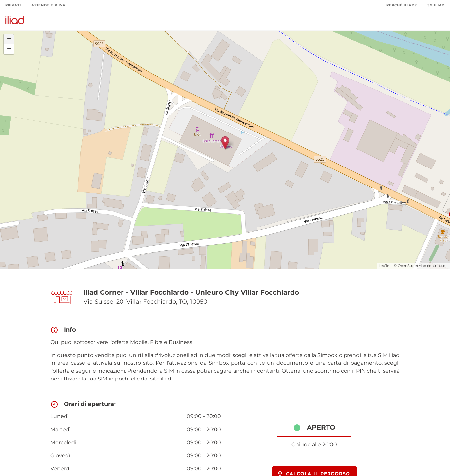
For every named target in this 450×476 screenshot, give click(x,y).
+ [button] (9, 39)
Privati (13, 5)
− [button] (9, 49)
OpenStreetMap (412, 266)
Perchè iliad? (402, 5)
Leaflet (385, 266)
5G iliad (436, 5)
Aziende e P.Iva (48, 5)
